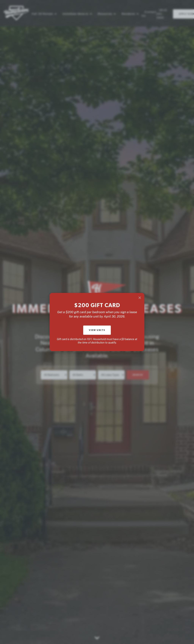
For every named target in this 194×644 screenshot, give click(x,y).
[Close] (140, 298)
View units (97, 330)
